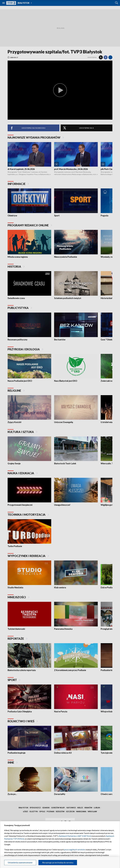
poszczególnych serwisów (75, 850)
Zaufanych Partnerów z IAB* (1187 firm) (75, 836)
